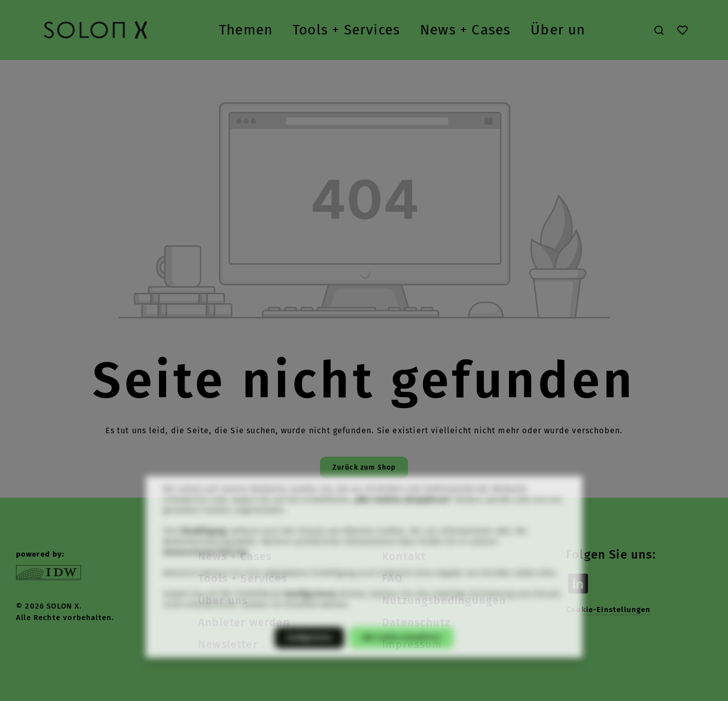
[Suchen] (659, 30)
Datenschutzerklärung (205, 565)
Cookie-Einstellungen (608, 610)
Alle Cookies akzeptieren (401, 650)
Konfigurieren (309, 650)
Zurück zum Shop (364, 467)
